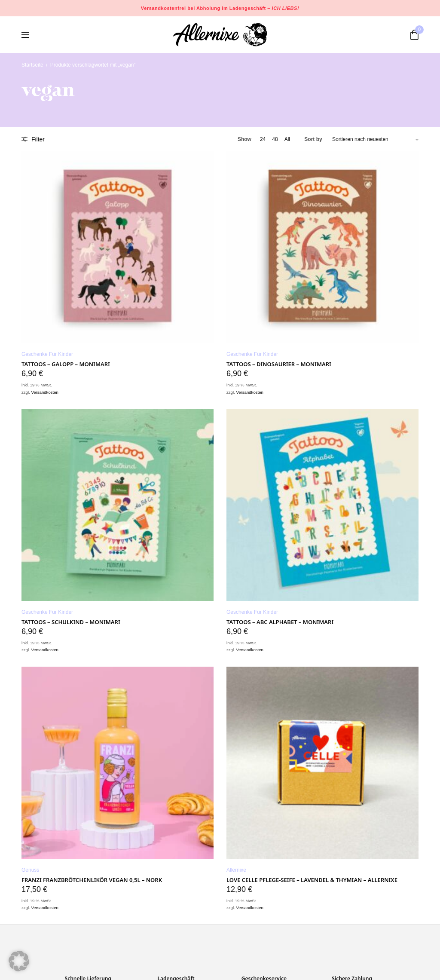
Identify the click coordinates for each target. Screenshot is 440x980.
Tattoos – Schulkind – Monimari (71, 622)
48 (275, 139)
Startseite (32, 65)
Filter (33, 139)
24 (263, 139)
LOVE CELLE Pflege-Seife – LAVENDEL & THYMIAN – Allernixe (312, 880)
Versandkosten (44, 392)
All (287, 139)
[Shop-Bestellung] (375, 139)
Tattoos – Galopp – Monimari (66, 364)
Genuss (30, 870)
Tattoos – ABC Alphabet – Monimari (280, 622)
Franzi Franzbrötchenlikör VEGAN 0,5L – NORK (92, 880)
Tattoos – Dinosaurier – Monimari (279, 364)
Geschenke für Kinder (47, 354)
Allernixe (236, 870)
